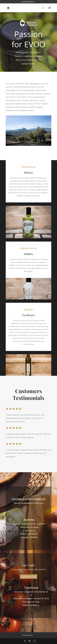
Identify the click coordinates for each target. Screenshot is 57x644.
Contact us (28, 577)
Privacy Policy (27, 635)
